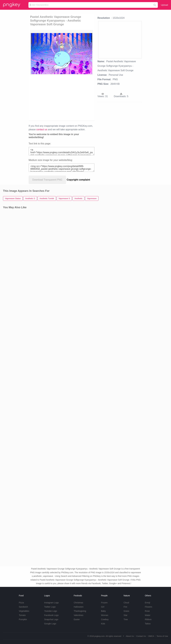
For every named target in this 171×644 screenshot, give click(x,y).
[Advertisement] (85, 98)
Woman (105, 615)
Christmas (78, 603)
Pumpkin (23, 619)
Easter (77, 619)
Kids (103, 624)
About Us (130, 636)
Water (148, 615)
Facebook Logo (51, 615)
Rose (147, 611)
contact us (42, 129)
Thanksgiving (80, 611)
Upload (164, 5)
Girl (103, 607)
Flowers (148, 607)
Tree (126, 619)
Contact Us (141, 636)
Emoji (147, 603)
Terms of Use (162, 636)
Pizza (21, 603)
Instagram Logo (51, 603)
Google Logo (50, 624)
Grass (126, 611)
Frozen (104, 603)
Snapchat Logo (51, 619)
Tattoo (148, 624)
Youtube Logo (51, 611)
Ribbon (148, 619)
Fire (125, 607)
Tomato (22, 615)
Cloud (126, 603)
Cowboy (105, 619)
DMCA (151, 636)
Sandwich (23, 607)
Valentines (78, 615)
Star (125, 615)
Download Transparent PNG (47, 180)
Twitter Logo (50, 607)
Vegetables (24, 611)
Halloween (79, 607)
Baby (103, 611)
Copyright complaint (78, 180)
